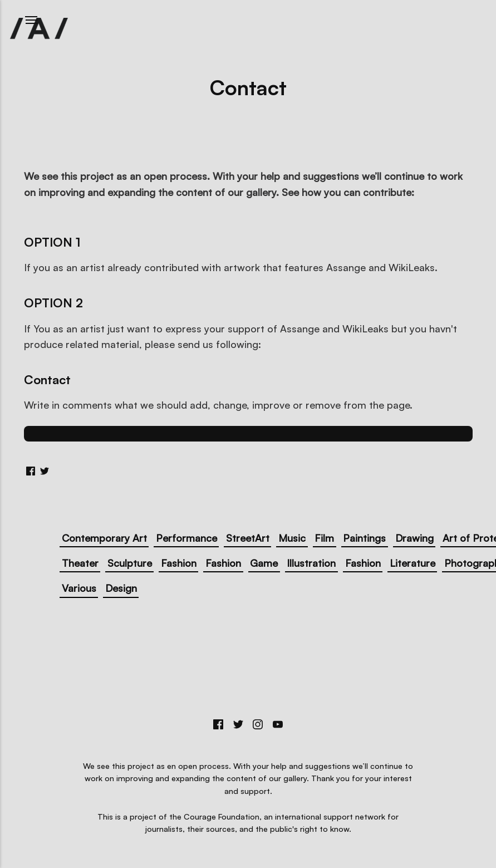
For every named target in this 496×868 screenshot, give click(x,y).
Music (292, 538)
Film (324, 538)
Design (121, 588)
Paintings (364, 538)
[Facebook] (218, 726)
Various (79, 588)
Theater (80, 563)
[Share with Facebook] (31, 470)
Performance (186, 538)
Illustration (311, 563)
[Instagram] (258, 726)
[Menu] (32, 20)
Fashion (179, 563)
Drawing (414, 538)
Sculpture (130, 563)
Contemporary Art (104, 538)
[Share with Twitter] (45, 470)
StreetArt (248, 538)
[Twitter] (238, 726)
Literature (412, 563)
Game (264, 563)
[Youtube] (278, 726)
